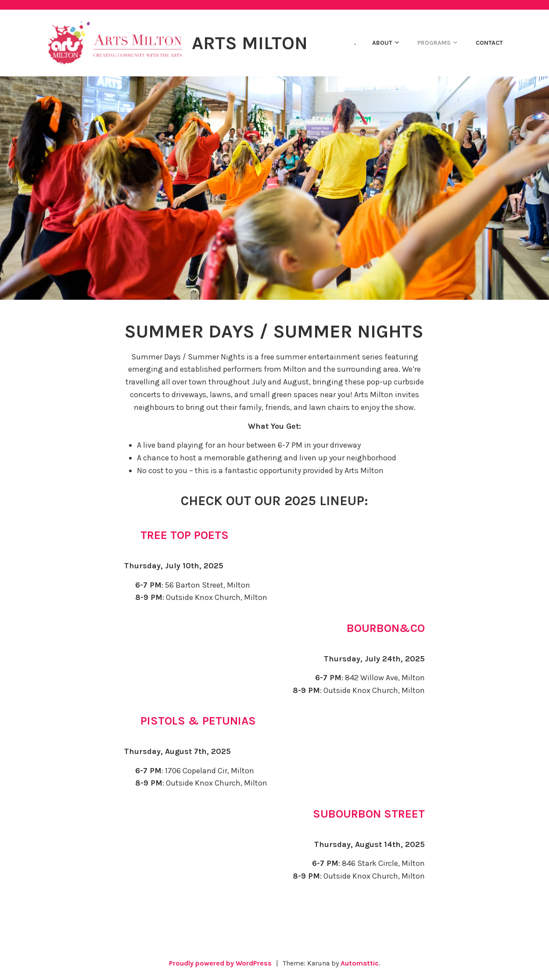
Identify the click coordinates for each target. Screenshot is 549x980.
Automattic (360, 963)
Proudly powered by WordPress (220, 963)
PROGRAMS (434, 43)
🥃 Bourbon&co (377, 628)
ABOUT (382, 43)
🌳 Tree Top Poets (177, 535)
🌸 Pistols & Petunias (190, 721)
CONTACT (489, 43)
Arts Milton (250, 43)
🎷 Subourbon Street (360, 814)
